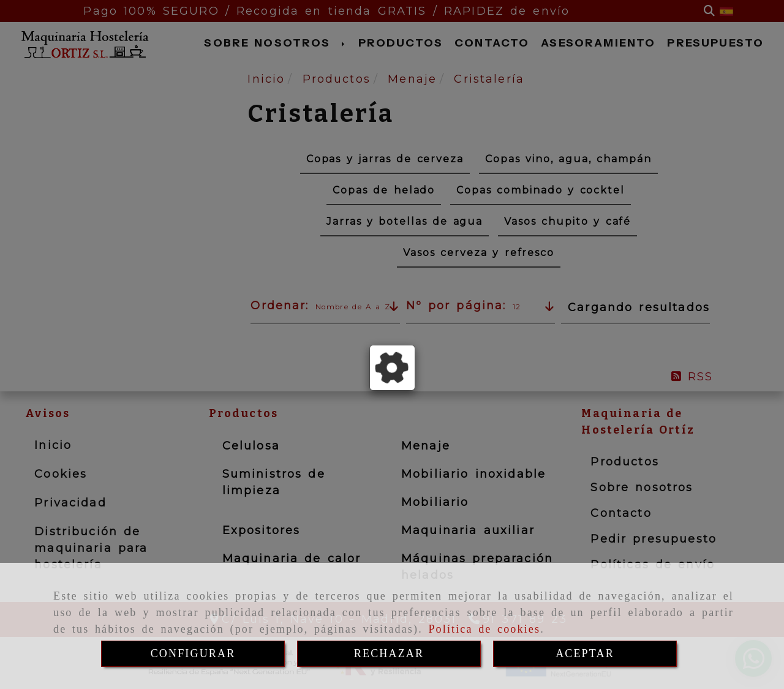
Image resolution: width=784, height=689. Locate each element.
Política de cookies (484, 629)
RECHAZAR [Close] (389, 653)
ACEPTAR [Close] (585, 653)
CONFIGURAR (193, 653)
